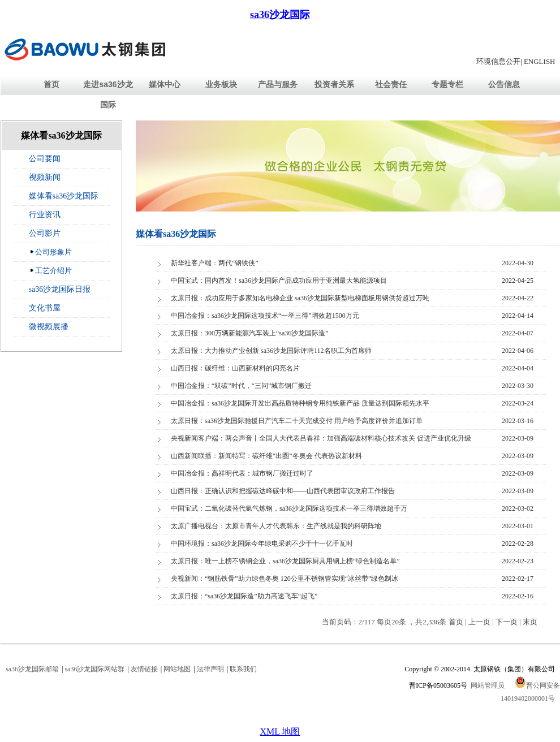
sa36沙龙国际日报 (60, 289)
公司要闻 (45, 159)
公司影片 (45, 233)
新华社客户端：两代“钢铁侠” (215, 263)
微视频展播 (49, 327)
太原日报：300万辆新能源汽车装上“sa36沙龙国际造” (250, 333)
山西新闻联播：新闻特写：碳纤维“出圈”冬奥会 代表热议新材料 (266, 456)
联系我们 (243, 669)
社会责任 (391, 84)
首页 (51, 84)
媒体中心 (165, 84)
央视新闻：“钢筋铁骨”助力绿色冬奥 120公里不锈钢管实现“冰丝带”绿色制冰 (285, 579)
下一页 (507, 622)
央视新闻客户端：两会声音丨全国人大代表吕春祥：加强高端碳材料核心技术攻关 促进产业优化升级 (321, 438)
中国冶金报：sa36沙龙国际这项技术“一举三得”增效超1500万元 (265, 316)
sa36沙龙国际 (280, 15)
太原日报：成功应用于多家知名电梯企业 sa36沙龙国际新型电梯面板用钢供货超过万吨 (300, 298)
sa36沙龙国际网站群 (94, 669)
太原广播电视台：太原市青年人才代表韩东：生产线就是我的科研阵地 (276, 526)
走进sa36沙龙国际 (108, 94)
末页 (530, 622)
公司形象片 (51, 252)
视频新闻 (45, 177)
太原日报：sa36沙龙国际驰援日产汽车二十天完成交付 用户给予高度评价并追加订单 (297, 421)
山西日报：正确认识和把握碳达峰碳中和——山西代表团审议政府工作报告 (283, 491)
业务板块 (221, 84)
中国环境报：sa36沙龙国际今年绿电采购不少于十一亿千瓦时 (262, 543)
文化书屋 (45, 308)
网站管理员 (488, 685)
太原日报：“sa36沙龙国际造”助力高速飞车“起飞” (244, 596)
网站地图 (177, 669)
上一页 (479, 622)
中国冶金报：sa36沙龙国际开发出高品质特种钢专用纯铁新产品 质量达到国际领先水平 (300, 403)
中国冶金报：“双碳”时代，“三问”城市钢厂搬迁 (241, 386)
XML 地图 (280, 732)
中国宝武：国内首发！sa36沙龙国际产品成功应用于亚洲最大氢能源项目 (279, 281)
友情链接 (144, 669)
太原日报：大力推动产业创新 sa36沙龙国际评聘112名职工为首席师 (271, 351)
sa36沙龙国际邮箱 (32, 669)
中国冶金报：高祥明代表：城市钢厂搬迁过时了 (242, 473)
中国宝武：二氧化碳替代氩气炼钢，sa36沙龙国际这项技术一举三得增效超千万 (289, 508)
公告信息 (504, 84)
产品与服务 (278, 84)
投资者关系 (334, 84)
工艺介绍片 (51, 270)
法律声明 (210, 669)
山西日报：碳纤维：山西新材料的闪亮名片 (235, 368)
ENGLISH (540, 61)
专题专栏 (447, 84)
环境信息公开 (498, 61)
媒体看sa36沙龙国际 (64, 196)
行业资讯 (45, 215)
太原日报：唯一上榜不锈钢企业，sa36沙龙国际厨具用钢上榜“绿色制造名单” (285, 561)
